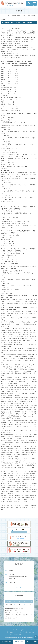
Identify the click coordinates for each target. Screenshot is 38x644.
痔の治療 (20, 632)
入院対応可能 (7, 632)
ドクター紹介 (9, 634)
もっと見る (19, 587)
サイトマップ (27, 634)
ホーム (9, 15)
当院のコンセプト (11, 630)
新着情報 (14, 15)
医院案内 (21, 634)
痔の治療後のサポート (28, 632)
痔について (18, 630)
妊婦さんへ (32, 630)
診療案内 (16, 634)
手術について (25, 630)
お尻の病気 (14, 632)
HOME (4, 630)
